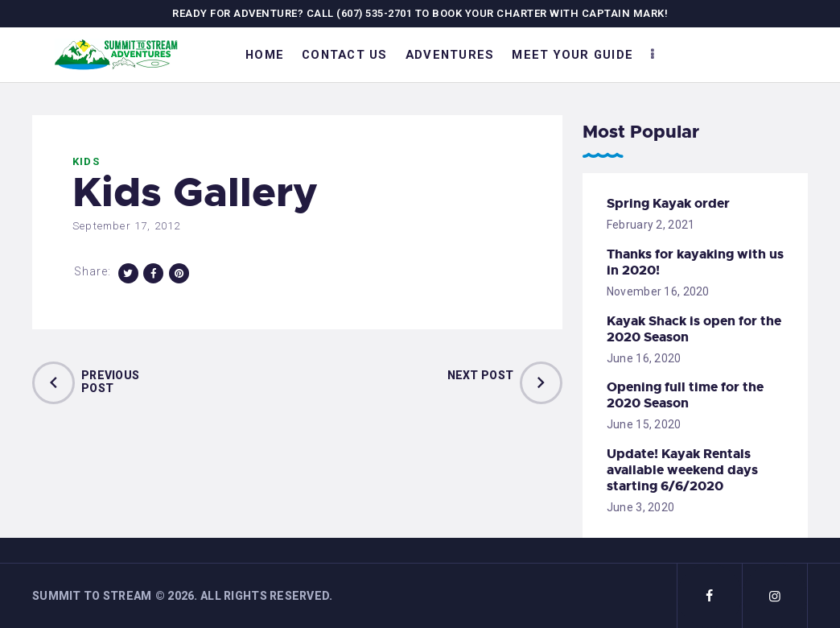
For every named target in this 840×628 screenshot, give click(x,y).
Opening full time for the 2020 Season (685, 395)
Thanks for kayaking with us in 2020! (695, 262)
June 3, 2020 (640, 507)
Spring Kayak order (668, 204)
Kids (86, 161)
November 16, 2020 (658, 291)
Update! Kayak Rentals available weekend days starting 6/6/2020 (682, 470)
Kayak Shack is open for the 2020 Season (694, 329)
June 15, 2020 (644, 424)
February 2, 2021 (651, 225)
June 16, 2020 (644, 358)
